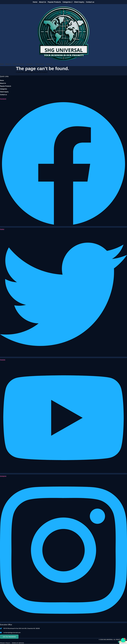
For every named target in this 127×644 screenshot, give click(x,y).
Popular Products (6, 86)
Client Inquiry (4, 92)
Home (2, 80)
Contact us (3, 95)
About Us (3, 83)
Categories (3, 89)
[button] (123, 642)
